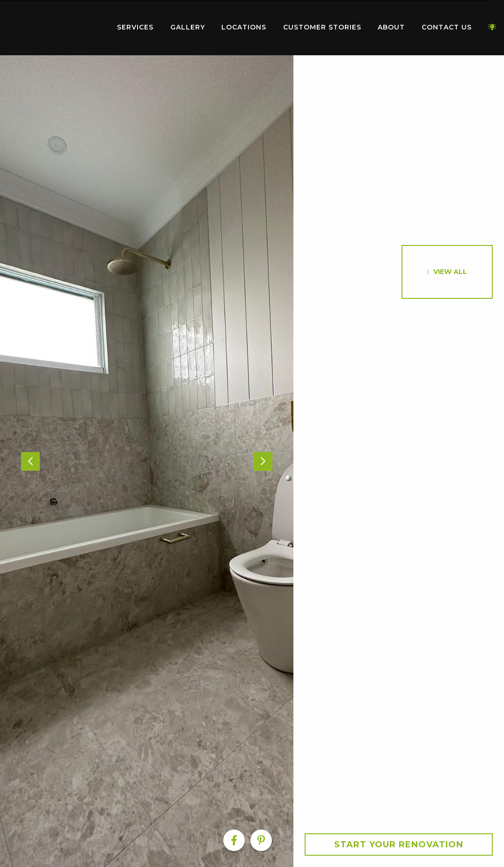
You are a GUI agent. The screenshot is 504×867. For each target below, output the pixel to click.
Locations (244, 27)
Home (54, 26)
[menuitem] (54, 28)
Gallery (188, 27)
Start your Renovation (399, 845)
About (391, 27)
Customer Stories (322, 27)
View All (450, 272)
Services (135, 27)
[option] (147, 461)
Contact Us (447, 27)
